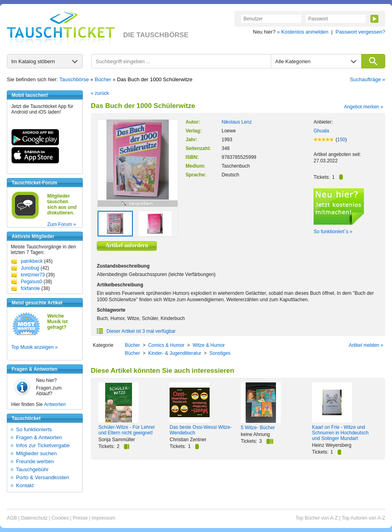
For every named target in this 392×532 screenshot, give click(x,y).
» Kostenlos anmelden (303, 32)
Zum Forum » (62, 224)
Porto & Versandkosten (43, 477)
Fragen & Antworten (39, 437)
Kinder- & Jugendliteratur (175, 353)
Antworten (55, 404)
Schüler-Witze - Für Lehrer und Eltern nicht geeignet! (127, 430)
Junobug (30, 268)
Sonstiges (220, 353)
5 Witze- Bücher (258, 428)
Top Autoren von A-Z (363, 518)
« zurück (100, 93)
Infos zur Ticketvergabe (43, 445)
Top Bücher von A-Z (317, 518)
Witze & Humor (209, 345)
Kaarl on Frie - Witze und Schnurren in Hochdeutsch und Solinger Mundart (340, 433)
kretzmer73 (33, 275)
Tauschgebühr (32, 469)
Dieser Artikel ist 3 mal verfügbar (136, 331)
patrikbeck (32, 261)
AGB (12, 518)
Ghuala (321, 131)
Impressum (103, 518)
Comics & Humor (166, 345)
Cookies (60, 518)
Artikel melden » (366, 345)
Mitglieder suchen (36, 453)
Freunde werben (35, 461)
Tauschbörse (74, 79)
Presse (80, 518)
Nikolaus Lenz (237, 122)
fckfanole (30, 288)
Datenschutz (34, 518)
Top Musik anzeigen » (34, 347)
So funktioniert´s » (333, 232)
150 (341, 140)
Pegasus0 (31, 282)
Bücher (103, 79)
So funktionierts (34, 429)
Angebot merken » (364, 107)
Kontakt (25, 485)
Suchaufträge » (368, 79)
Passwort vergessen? (360, 32)
